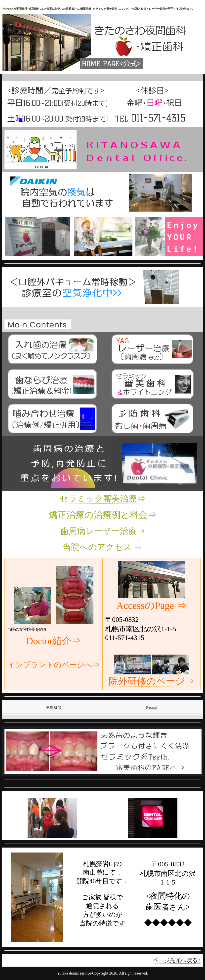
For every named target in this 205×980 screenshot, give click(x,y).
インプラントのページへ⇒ (54, 665)
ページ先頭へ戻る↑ (177, 960)
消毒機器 (53, 708)
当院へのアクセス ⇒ (102, 547)
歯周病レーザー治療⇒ (103, 531)
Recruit (151, 707)
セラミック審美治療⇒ (102, 499)
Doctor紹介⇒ (54, 641)
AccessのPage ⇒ (151, 606)
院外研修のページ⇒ (151, 681)
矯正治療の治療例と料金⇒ (103, 515)
